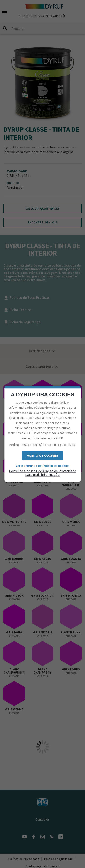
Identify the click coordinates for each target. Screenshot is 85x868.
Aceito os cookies (42, 456)
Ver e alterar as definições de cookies (42, 466)
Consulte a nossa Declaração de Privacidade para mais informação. (43, 473)
